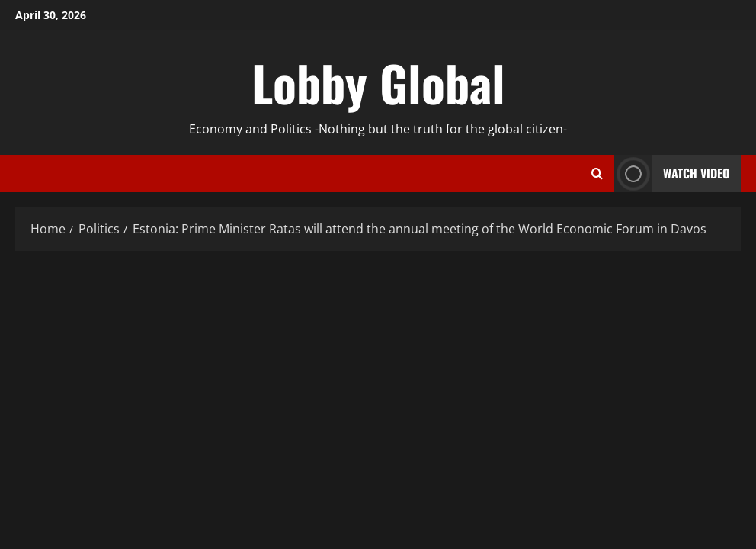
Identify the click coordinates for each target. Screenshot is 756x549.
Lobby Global (378, 82)
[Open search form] (597, 174)
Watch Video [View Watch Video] (672, 173)
